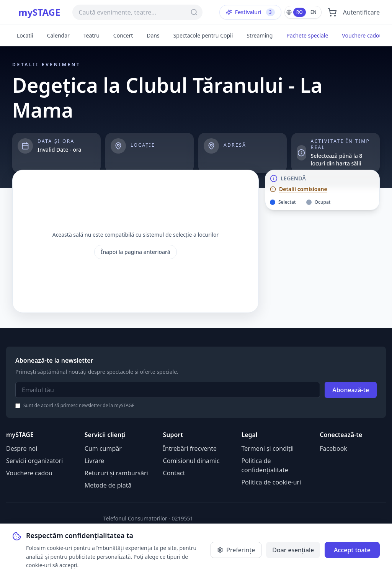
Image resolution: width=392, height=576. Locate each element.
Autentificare (361, 12)
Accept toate (352, 550)
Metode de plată (108, 485)
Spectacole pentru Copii (203, 35)
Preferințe (236, 550)
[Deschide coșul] (332, 12)
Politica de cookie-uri (271, 482)
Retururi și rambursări (116, 473)
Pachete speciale (307, 35)
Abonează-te (351, 390)
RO (300, 12)
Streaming (260, 35)
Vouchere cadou (362, 35)
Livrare (94, 461)
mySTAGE (39, 12)
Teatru (91, 35)
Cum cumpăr (103, 448)
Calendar (58, 35)
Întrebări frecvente (190, 448)
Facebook (333, 448)
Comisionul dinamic (191, 461)
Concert (123, 35)
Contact (174, 473)
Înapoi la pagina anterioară (136, 252)
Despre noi (22, 448)
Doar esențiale (293, 550)
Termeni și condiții (267, 448)
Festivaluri (250, 12)
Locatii (25, 35)
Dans (153, 35)
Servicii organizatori (34, 461)
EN (314, 12)
